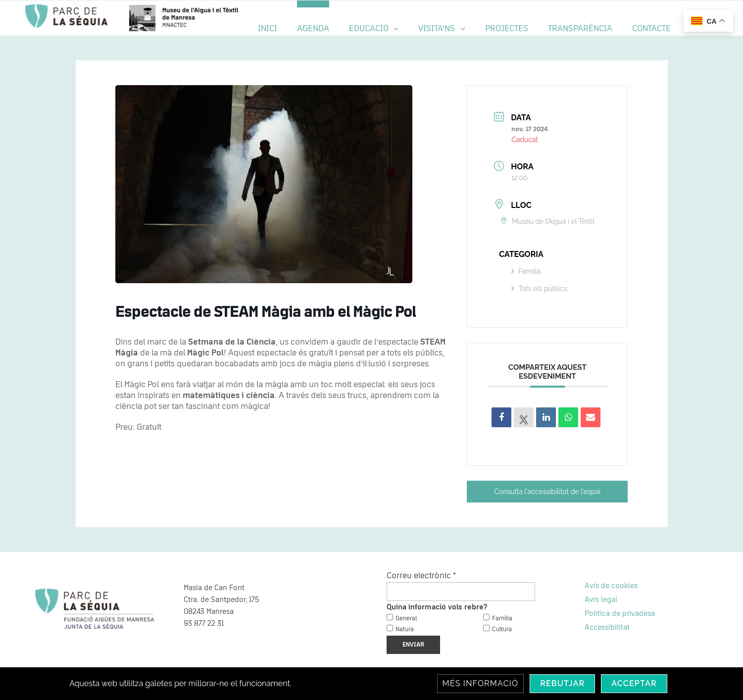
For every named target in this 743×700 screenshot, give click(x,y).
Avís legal (601, 600)
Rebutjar (562, 683)
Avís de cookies (611, 586)
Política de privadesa (620, 613)
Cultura (502, 629)
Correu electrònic (421, 576)
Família (526, 271)
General (406, 619)
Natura (405, 629)
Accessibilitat (607, 627)
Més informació (481, 683)
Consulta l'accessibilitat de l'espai (548, 492)
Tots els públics (539, 289)
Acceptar (634, 683)
